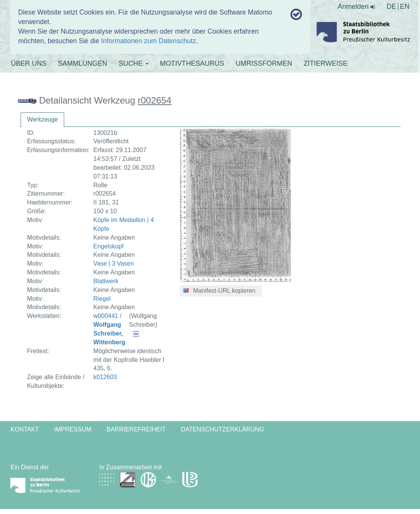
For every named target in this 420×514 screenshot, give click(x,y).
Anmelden (356, 6)
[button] (221, 291)
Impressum (73, 429)
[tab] (43, 120)
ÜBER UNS (28, 63)
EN (405, 6)
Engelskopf (108, 246)
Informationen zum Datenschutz (149, 41)
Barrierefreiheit (136, 429)
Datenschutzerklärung (222, 429)
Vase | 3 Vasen (114, 263)
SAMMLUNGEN (82, 63)
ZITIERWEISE (326, 63)
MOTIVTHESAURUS (192, 63)
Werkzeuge (43, 119)
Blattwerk (106, 281)
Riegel (102, 299)
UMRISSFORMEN (264, 63)
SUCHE (134, 63)
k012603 (105, 377)
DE (391, 6)
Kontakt (24, 429)
